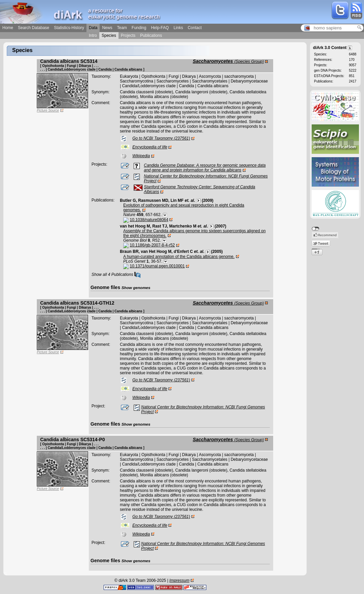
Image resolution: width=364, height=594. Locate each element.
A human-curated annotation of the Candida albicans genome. (179, 257)
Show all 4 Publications (116, 275)
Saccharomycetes (228, 61)
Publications (151, 35)
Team (122, 28)
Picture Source (48, 110)
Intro (93, 35)
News (107, 28)
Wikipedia (141, 156)
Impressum (179, 580)
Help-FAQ (160, 28)
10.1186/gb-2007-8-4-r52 (152, 245)
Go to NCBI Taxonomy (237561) (161, 138)
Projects (128, 35)
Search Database (34, 28)
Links (178, 28)
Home (8, 28)
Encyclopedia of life (150, 147)
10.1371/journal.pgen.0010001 (157, 266)
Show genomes (136, 288)
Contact (195, 28)
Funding (139, 28)
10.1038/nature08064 (149, 220)
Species (109, 35)
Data (93, 28)
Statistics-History (69, 28)
